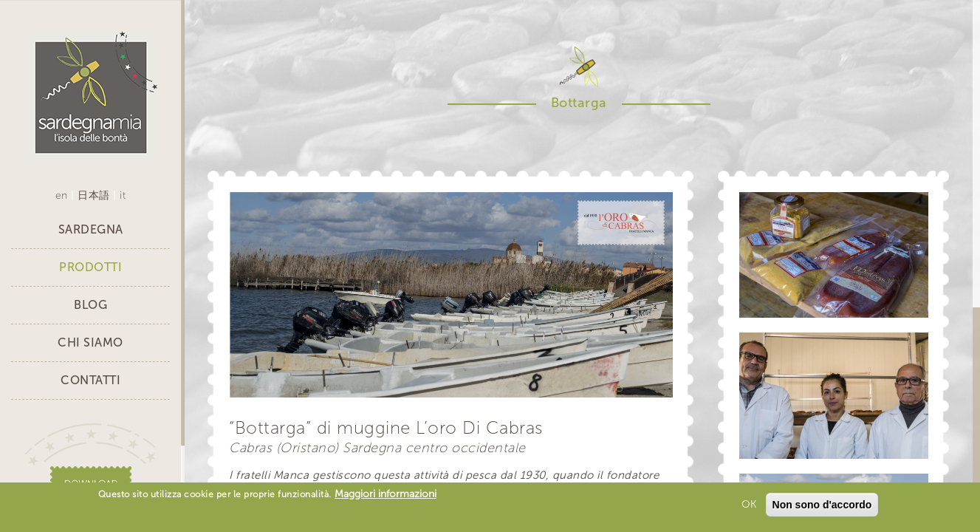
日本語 (94, 195)
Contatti (90, 380)
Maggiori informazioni (386, 495)
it (123, 195)
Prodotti (90, 267)
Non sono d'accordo (822, 506)
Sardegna (91, 229)
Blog (90, 305)
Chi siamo (90, 342)
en (62, 195)
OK (749, 506)
